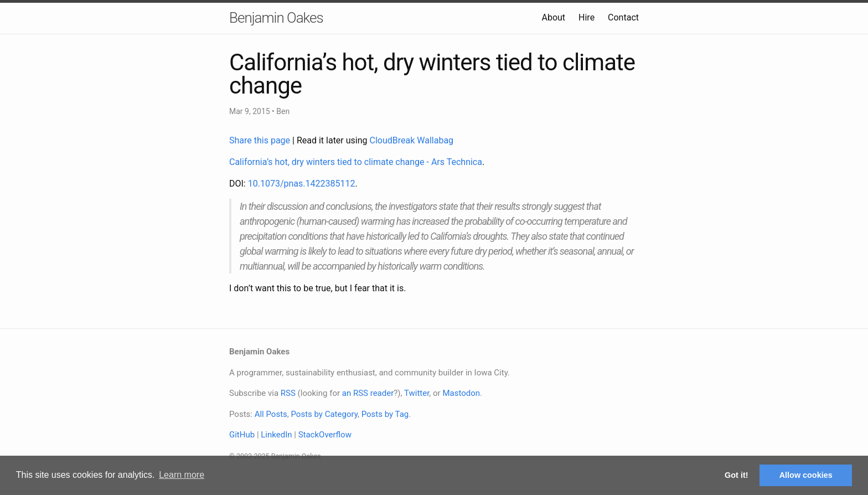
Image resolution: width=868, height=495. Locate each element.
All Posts (271, 414)
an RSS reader (368, 393)
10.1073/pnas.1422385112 (302, 184)
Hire (587, 17)
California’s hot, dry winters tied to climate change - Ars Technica (356, 162)
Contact (623, 17)
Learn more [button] (182, 475)
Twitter (417, 393)
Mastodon (461, 393)
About (553, 17)
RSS (288, 393)
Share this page (261, 140)
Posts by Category (324, 414)
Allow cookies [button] (806, 475)
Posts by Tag (385, 414)
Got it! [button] (736, 475)
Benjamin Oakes (276, 18)
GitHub (242, 435)
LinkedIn (276, 435)
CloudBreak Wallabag (412, 140)
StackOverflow (325, 435)
